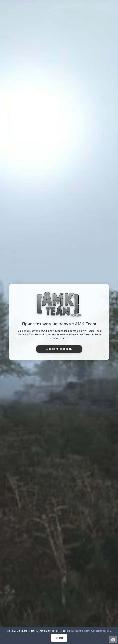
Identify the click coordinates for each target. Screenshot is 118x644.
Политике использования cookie (92, 631)
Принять (59, 638)
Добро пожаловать (59, 349)
